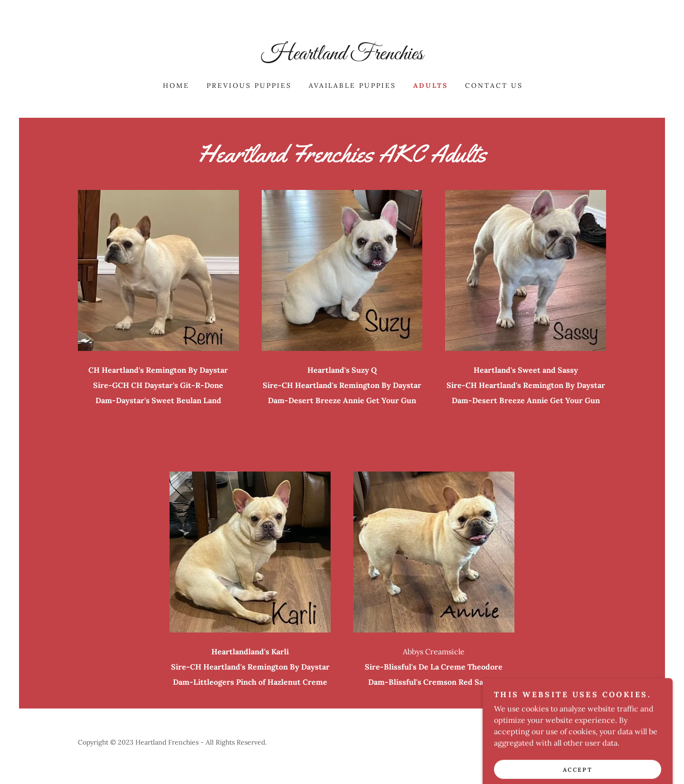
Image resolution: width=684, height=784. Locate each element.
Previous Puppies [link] (249, 85)
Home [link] (176, 85)
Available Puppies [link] (353, 85)
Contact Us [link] (494, 85)
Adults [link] (431, 85)
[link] (342, 57)
